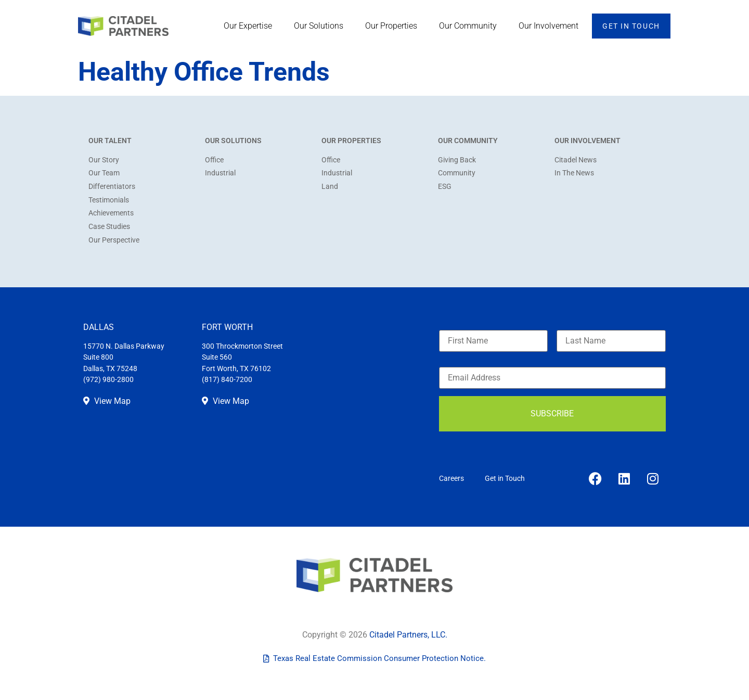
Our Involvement (551, 26)
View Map (107, 401)
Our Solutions (321, 26)
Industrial (220, 173)
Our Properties (394, 26)
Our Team (104, 173)
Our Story (104, 160)
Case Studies (109, 227)
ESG (445, 187)
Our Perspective (114, 240)
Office (214, 160)
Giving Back (457, 160)
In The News (574, 173)
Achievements (111, 213)
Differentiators (112, 187)
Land (330, 187)
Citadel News (576, 160)
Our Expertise (250, 26)
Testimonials (109, 200)
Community (457, 173)
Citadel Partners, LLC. (408, 635)
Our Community (470, 26)
